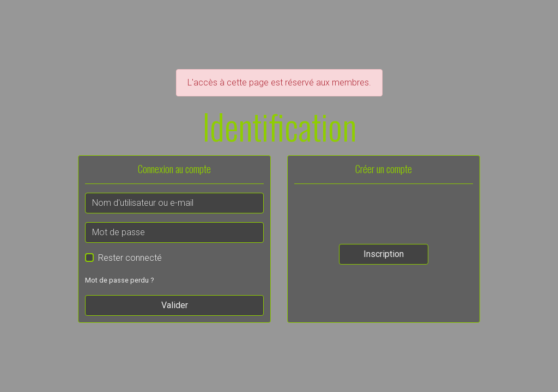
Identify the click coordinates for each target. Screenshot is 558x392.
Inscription (384, 254)
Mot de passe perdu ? (119, 280)
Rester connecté (130, 258)
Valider (175, 305)
